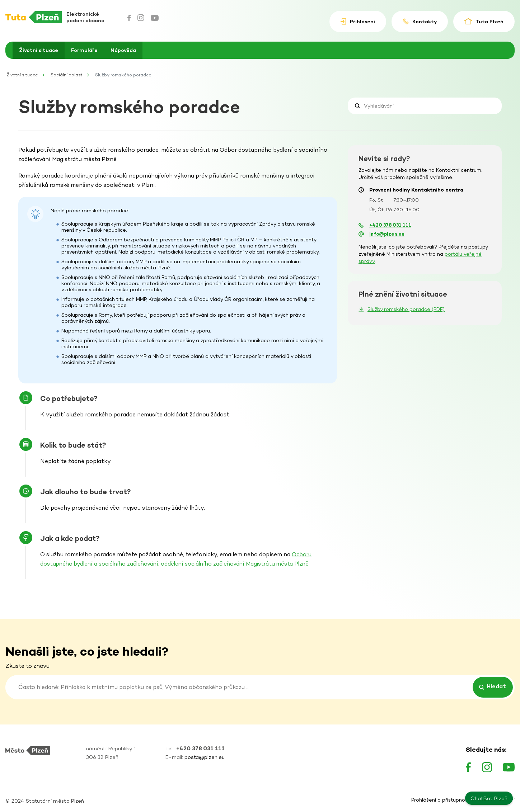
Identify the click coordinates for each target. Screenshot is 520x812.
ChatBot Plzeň (489, 798)
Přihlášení (357, 22)
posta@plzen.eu (205, 757)
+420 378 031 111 (390, 225)
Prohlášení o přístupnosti (441, 800)
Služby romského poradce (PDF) (406, 309)
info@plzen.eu (387, 234)
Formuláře (84, 50)
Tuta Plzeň (484, 22)
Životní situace (39, 50)
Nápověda (123, 50)
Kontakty (420, 22)
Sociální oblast (67, 75)
